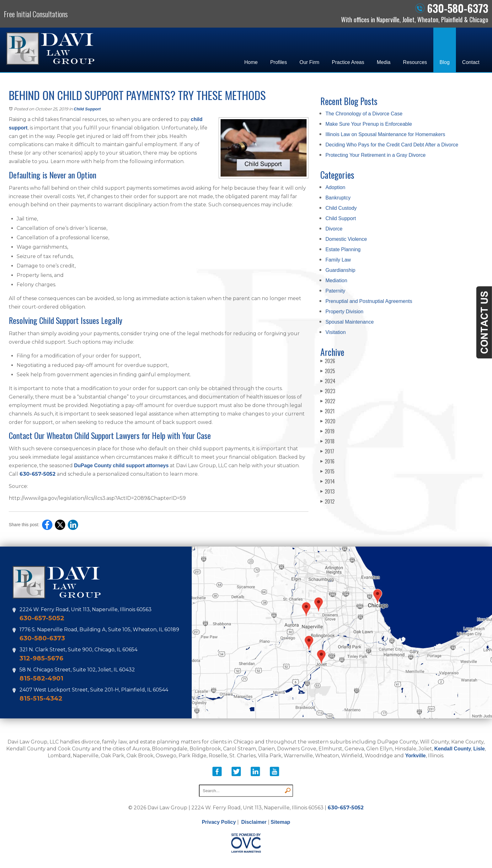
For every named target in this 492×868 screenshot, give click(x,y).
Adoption (335, 187)
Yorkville (415, 756)
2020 (328, 421)
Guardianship (340, 270)
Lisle (479, 749)
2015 (327, 471)
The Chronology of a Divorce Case (364, 114)
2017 (327, 451)
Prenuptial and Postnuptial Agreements (369, 301)
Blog (445, 62)
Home (251, 62)
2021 (327, 411)
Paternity (335, 291)
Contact (471, 62)
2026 (328, 361)
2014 (328, 481)
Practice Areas (348, 62)
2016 (327, 461)
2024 (328, 381)
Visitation (336, 332)
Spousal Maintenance (350, 322)
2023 (328, 391)
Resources (415, 62)
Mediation (336, 281)
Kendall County (453, 749)
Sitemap (281, 822)
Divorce (334, 229)
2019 (327, 431)
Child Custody (341, 208)
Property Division (344, 312)
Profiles (278, 62)
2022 (328, 401)
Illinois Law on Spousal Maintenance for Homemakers (385, 134)
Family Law (338, 260)
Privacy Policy (219, 822)
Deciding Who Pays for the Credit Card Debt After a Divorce (392, 145)
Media (384, 62)
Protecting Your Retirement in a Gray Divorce (375, 155)
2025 (328, 371)
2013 (327, 491)
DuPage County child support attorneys (121, 466)
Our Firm (310, 62)
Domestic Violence (346, 239)
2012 (327, 501)
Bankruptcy (338, 198)
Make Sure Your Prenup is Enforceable (369, 124)
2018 (327, 441)
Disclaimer (254, 822)
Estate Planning (343, 249)
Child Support (87, 109)
